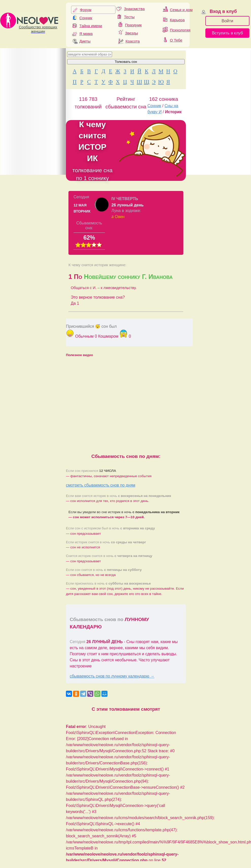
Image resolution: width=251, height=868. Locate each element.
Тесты (129, 17)
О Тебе (176, 40)
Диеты (85, 41)
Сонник (86, 18)
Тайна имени (91, 26)
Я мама (86, 34)
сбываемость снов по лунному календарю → (112, 676)
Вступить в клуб (227, 33)
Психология (180, 30)
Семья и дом (181, 10)
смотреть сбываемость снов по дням (101, 485)
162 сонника (164, 99)
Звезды (131, 33)
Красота (133, 41)
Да (75, 303)
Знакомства (134, 9)
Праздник (133, 25)
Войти (227, 21)
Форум (86, 10)
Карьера (177, 20)
